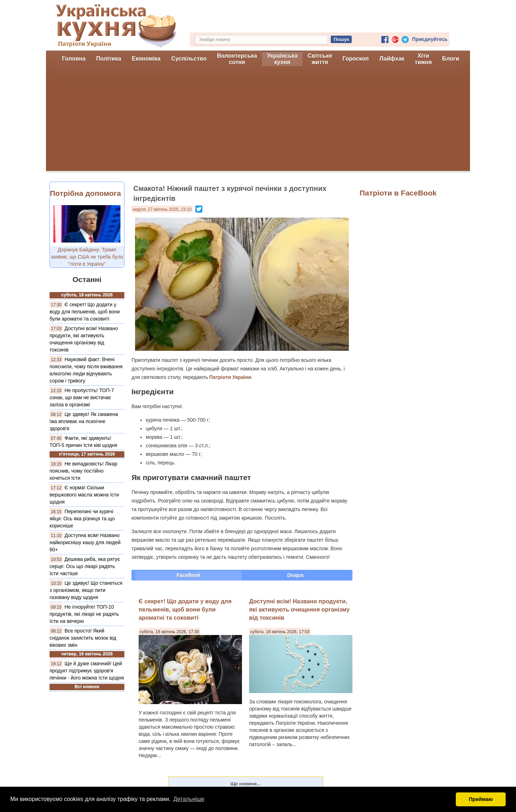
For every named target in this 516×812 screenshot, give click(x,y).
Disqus (296, 575)
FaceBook (189, 575)
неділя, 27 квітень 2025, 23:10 (162, 209)
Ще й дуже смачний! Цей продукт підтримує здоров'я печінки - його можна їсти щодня (87, 671)
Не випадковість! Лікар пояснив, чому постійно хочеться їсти (83, 471)
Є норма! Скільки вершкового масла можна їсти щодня (84, 495)
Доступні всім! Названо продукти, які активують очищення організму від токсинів (299, 610)
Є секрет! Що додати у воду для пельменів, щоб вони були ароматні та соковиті (85, 312)
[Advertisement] (258, 121)
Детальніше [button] (189, 799)
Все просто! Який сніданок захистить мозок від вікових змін (83, 638)
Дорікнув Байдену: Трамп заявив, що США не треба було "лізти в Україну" (87, 257)
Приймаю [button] (481, 799)
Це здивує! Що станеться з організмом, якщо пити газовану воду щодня (86, 590)
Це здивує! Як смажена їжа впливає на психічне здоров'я (84, 421)
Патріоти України (230, 377)
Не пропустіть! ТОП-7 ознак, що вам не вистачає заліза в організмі (82, 397)
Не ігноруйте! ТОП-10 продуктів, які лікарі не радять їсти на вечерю (84, 614)
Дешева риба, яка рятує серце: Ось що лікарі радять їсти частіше (85, 566)
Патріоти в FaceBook (398, 193)
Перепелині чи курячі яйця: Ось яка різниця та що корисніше (82, 519)
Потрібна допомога (85, 193)
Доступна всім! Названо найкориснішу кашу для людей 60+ (85, 542)
